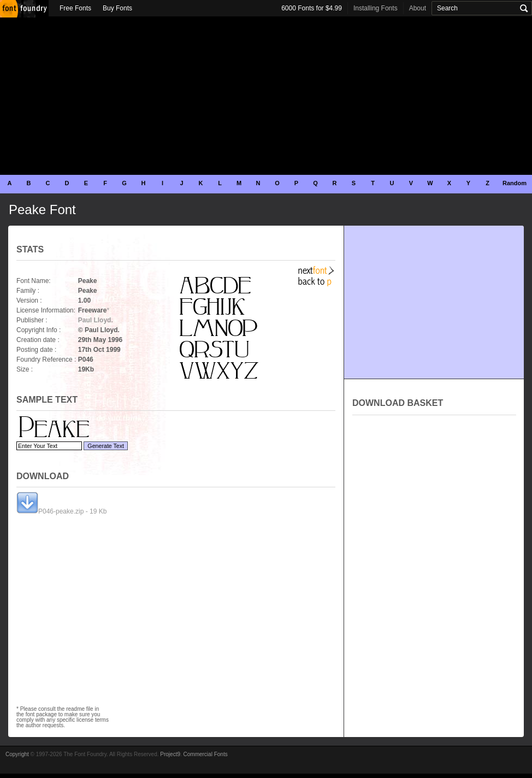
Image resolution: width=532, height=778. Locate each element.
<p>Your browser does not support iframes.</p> (434, 538)
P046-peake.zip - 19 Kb (61, 511)
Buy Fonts (117, 8)
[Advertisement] (266, 96)
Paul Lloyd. (96, 320)
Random (515, 183)
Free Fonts (75, 8)
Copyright (17, 754)
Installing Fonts (376, 8)
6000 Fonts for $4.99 (312, 8)
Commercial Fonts (206, 754)
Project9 (170, 754)
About (418, 8)
